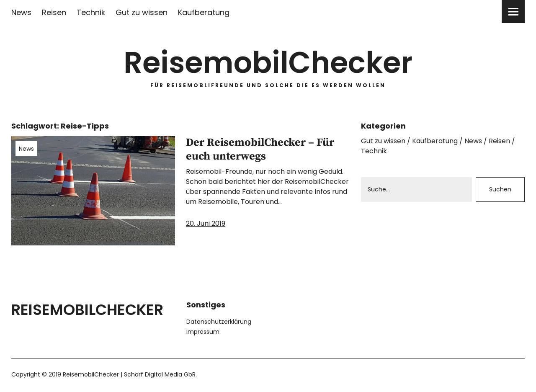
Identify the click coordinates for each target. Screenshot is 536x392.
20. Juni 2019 (206, 223)
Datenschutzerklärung (219, 322)
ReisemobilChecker (268, 63)
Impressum (203, 332)
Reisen (54, 12)
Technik (91, 12)
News (21, 12)
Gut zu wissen (142, 12)
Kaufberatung (204, 12)
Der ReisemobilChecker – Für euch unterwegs (260, 150)
